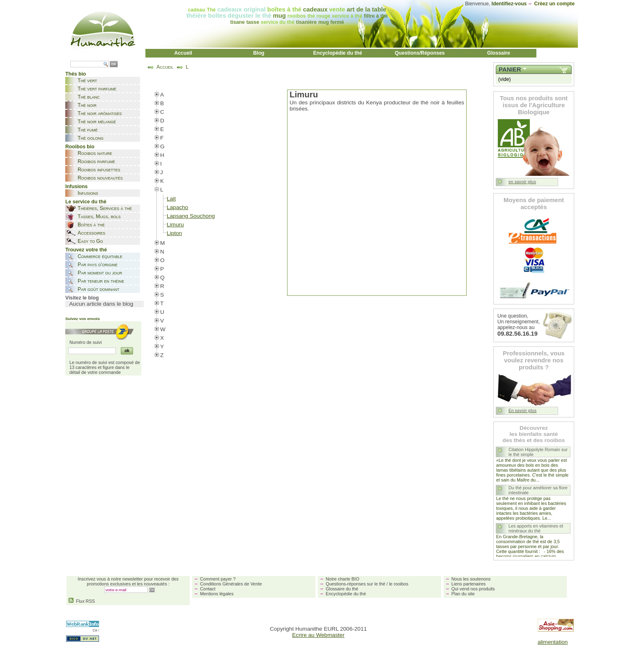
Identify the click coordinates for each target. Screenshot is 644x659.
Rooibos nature (95, 153)
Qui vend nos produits (473, 589)
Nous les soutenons (471, 579)
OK (114, 64)
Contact (208, 589)
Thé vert (87, 81)
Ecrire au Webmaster (318, 635)
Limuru (175, 225)
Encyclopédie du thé (338, 53)
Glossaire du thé (342, 589)
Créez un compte (554, 4)
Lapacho (177, 207)
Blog (259, 53)
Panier (510, 69)
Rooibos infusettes (99, 170)
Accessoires (91, 233)
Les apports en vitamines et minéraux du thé (536, 528)
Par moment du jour (100, 273)
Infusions (88, 193)
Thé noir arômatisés (100, 113)
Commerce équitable (100, 256)
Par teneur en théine (101, 281)
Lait (171, 199)
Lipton (174, 233)
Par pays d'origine (98, 265)
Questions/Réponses (420, 53)
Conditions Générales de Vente (231, 584)
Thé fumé (88, 130)
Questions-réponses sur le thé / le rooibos (367, 584)
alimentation (553, 642)
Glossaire (499, 53)
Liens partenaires (468, 584)
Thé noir (87, 105)
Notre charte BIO (343, 579)
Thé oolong (91, 138)
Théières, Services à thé (105, 208)
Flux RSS (82, 601)
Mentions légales (217, 594)
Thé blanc (89, 97)
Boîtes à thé (91, 225)
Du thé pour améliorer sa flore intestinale (538, 490)
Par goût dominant (98, 289)
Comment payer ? (218, 579)
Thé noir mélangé (97, 122)
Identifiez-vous (509, 4)
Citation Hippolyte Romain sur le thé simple (538, 452)
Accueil (183, 53)
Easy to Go (90, 241)
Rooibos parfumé (96, 161)
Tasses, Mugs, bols (99, 217)
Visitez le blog (82, 298)
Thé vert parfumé (97, 89)
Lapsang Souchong (191, 216)
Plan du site (463, 594)
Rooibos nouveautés (100, 178)
